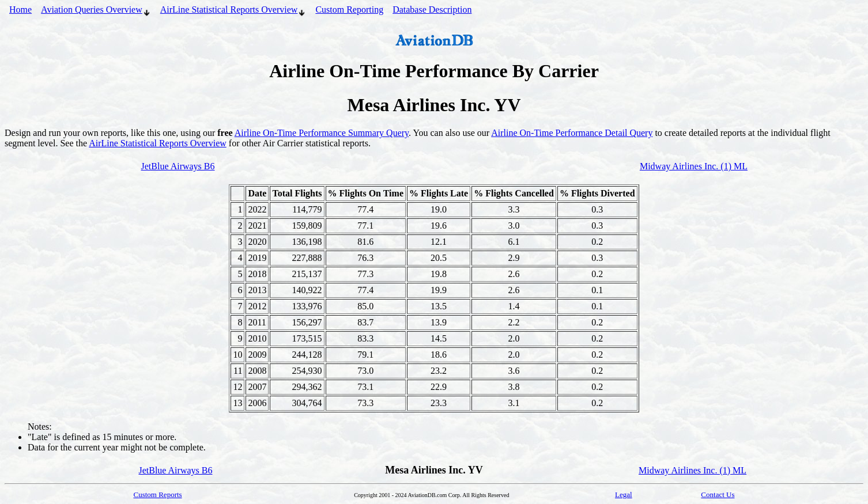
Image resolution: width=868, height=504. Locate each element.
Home (20, 10)
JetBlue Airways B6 (178, 166)
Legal (624, 494)
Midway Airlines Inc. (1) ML (694, 166)
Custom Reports (158, 494)
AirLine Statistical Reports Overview (233, 11)
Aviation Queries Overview (96, 11)
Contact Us (718, 494)
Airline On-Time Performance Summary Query (322, 133)
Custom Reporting (349, 10)
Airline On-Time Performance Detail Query (572, 133)
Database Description (432, 10)
